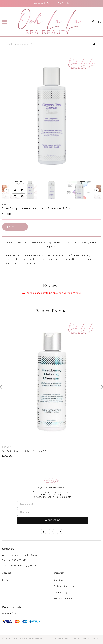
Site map (97, 639)
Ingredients (52, 247)
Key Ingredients (90, 242)
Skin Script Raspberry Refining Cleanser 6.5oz (25, 451)
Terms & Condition (63, 598)
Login (5, 580)
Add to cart (15, 227)
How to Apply (72, 242)
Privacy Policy (61, 592)
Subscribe (53, 520)
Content (10, 242)
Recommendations (41, 242)
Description (23, 242)
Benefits (57, 242)
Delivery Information (64, 586)
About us (58, 580)
